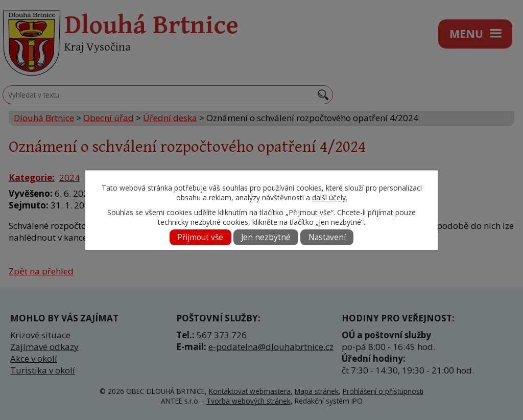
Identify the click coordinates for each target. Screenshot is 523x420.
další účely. (330, 197)
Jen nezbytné (266, 237)
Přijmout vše (200, 237)
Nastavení (327, 237)
